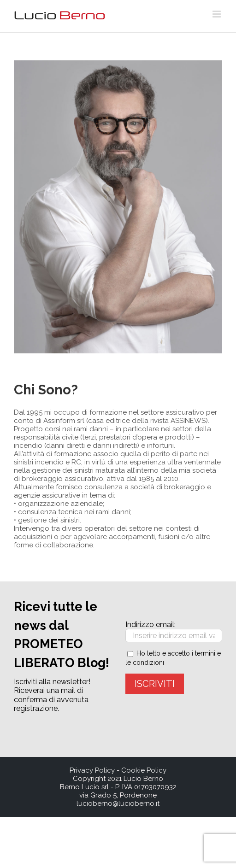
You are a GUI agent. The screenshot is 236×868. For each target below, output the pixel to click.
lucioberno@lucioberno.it (118, 803)
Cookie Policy (144, 770)
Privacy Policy (92, 770)
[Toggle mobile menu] (217, 14)
